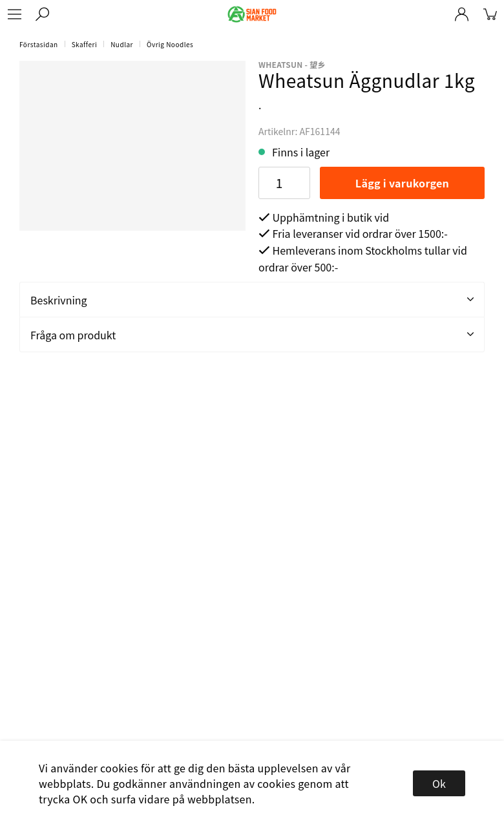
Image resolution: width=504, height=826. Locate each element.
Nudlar (122, 44)
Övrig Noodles (170, 44)
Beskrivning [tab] (252, 300)
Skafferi (85, 44)
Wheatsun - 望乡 (292, 64)
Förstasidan (39, 44)
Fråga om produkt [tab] (252, 335)
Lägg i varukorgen (402, 183)
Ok (439, 783)
